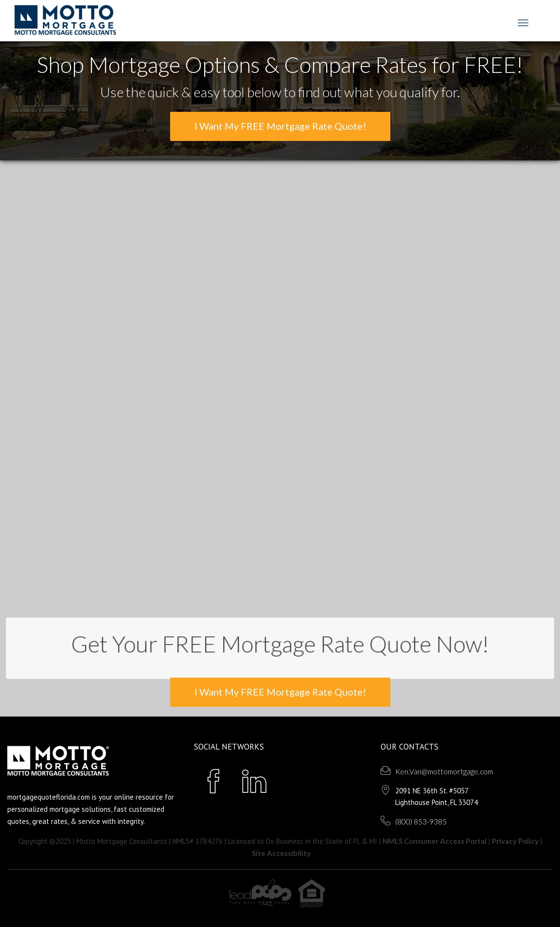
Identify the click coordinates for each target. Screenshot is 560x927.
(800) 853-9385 (421, 822)
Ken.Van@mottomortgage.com (444, 771)
